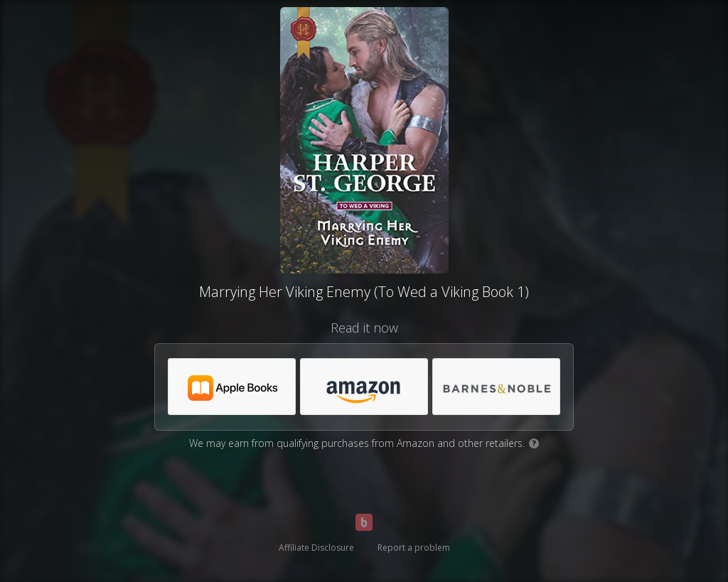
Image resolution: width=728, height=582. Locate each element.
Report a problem (414, 548)
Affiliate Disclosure (316, 548)
